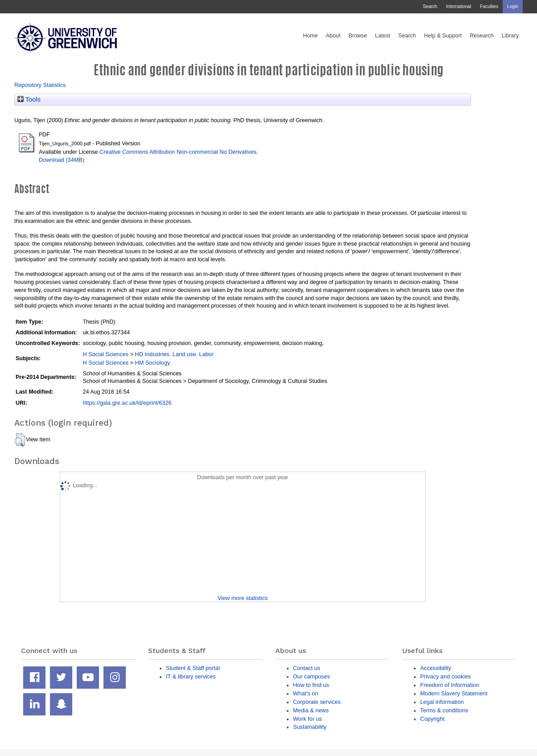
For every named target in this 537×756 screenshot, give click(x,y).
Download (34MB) (62, 160)
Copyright (432, 719)
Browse (358, 36)
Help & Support (443, 36)
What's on (306, 693)
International (459, 6)
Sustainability (310, 727)
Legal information (442, 702)
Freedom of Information (450, 685)
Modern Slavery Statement (454, 693)
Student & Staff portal (193, 668)
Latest (383, 36)
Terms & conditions (444, 710)
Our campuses (312, 676)
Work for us (308, 719)
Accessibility (436, 668)
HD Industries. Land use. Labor (174, 354)
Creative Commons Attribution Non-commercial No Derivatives (178, 152)
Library (510, 36)
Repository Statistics (40, 85)
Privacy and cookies (445, 676)
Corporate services (317, 702)
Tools (29, 99)
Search (430, 6)
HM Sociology (152, 363)
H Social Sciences (105, 354)
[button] (20, 440)
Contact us (307, 668)
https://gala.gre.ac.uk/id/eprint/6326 (127, 403)
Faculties (489, 6)
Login (513, 6)
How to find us (311, 685)
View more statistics (243, 598)
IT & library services (191, 676)
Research (482, 36)
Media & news (311, 710)
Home (310, 36)
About (333, 36)
